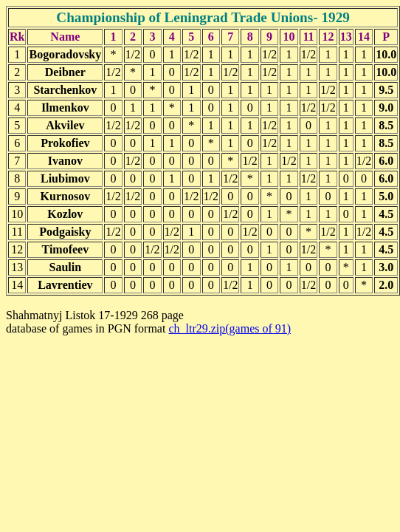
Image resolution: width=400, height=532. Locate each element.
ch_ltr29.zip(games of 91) (230, 328)
